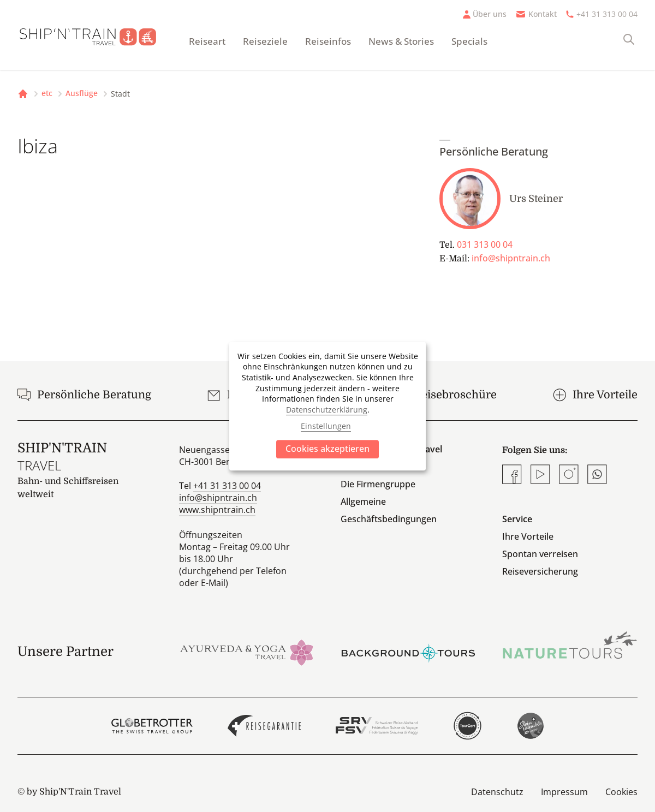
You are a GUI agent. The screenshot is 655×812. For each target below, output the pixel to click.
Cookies (621, 792)
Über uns (490, 14)
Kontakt (543, 14)
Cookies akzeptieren (327, 449)
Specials (469, 41)
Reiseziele (265, 41)
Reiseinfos (328, 41)
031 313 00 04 (485, 244)
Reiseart (207, 41)
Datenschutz (497, 792)
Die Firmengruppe (378, 484)
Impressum (564, 792)
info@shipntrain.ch (511, 258)
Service (517, 519)
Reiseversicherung (540, 571)
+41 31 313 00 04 (607, 14)
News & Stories (401, 41)
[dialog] (327, 406)
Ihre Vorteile (528, 536)
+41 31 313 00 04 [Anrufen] (227, 486)
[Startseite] (94, 35)
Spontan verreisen (540, 554)
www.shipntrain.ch (217, 510)
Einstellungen (326, 426)
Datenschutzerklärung (327, 410)
